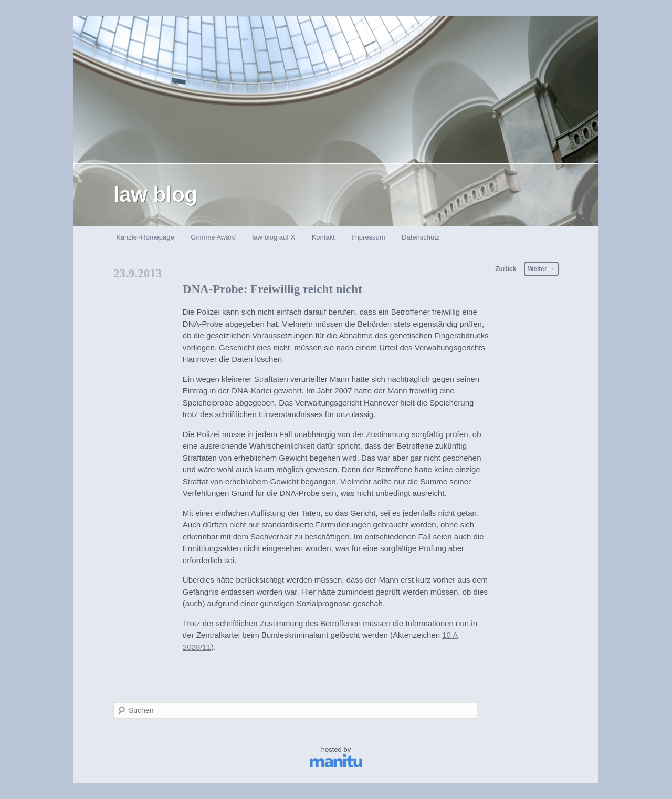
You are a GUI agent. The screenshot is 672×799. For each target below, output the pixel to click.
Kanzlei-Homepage (145, 237)
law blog (155, 194)
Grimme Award (213, 237)
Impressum (368, 237)
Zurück (502, 269)
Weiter (541, 269)
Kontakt (323, 237)
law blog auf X (274, 237)
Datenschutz (421, 237)
